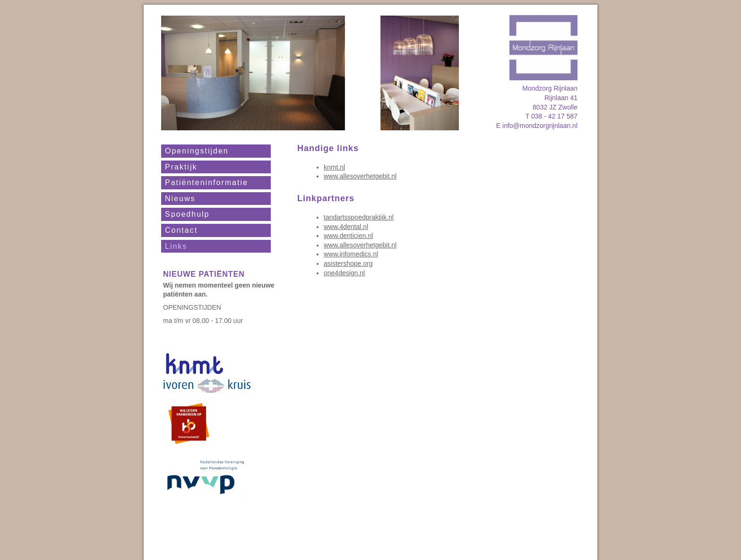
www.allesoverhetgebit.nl (360, 176)
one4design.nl (344, 273)
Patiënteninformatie (207, 182)
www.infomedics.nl (351, 254)
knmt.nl (334, 167)
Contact (181, 230)
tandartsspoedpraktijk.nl (359, 217)
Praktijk (181, 167)
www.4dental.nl (346, 227)
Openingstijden (197, 151)
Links (176, 246)
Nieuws (180, 199)
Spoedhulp (187, 214)
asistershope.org (348, 263)
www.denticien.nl (348, 236)
